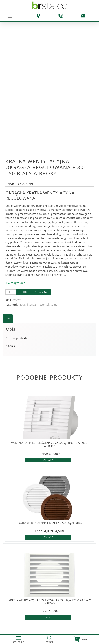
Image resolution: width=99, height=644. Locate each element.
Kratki (24, 305)
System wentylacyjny (43, 305)
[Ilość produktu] (11, 292)
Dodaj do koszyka (33, 292)
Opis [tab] (8, 318)
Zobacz (48, 460)
